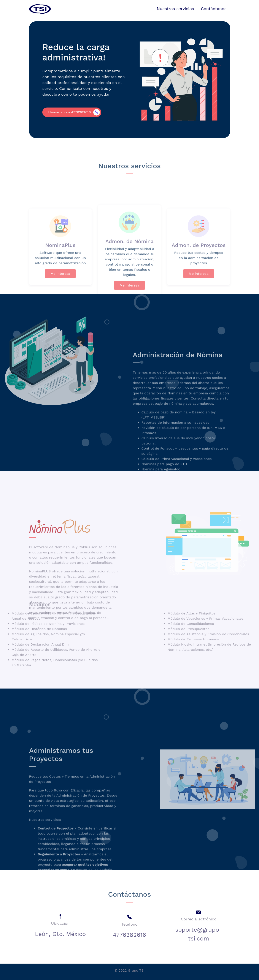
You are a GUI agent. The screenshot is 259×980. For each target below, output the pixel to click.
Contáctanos (214, 9)
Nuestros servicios (175, 9)
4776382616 (130, 935)
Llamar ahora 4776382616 (68, 112)
